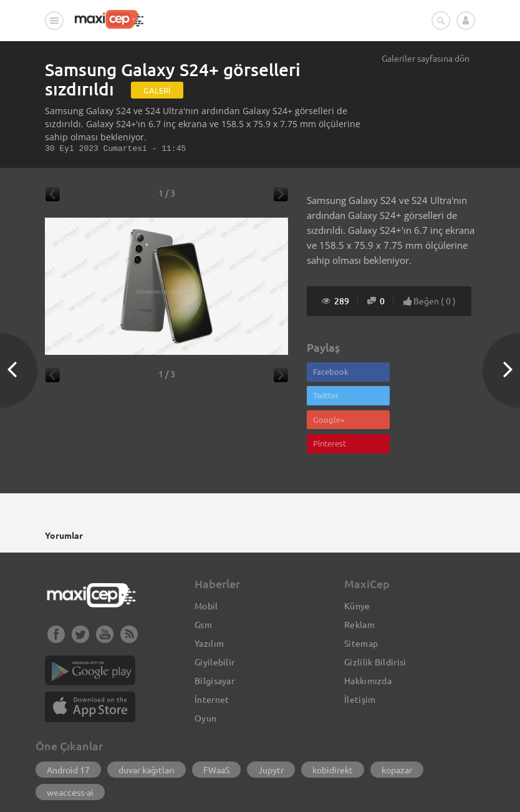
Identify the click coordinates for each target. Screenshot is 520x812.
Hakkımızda (368, 634)
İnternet (212, 653)
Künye (357, 559)
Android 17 (68, 723)
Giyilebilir (214, 616)
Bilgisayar (214, 634)
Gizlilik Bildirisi (375, 616)
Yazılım (209, 597)
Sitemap (361, 597)
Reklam (359, 578)
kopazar (397, 723)
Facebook (331, 372)
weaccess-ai (70, 746)
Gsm (203, 578)
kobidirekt (333, 723)
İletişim (360, 653)
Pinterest (414, 397)
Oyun (205, 672)
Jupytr (271, 723)
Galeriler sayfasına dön (426, 58)
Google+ (329, 397)
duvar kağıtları (147, 723)
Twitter (411, 372)
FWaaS (216, 723)
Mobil (206, 559)
